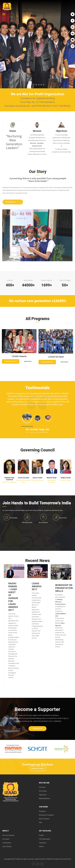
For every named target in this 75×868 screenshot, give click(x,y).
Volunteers (43, 843)
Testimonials (7, 843)
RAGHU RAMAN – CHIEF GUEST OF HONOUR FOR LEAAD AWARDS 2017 (13, 597)
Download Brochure (11, 361)
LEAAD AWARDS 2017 (37, 586)
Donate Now (14, 518)
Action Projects (44, 819)
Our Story (42, 787)
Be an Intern (63, 518)
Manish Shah (52, 478)
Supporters (43, 795)
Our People (43, 791)
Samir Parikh (37, 478)
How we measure (8, 835)
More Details (28, 361)
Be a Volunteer (43, 522)
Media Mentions (45, 798)
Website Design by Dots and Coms (59, 859)
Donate (41, 835)
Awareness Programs (46, 815)
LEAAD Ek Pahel (56, 357)
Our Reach (6, 839)
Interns (41, 847)
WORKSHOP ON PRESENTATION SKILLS (64, 588)
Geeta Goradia (23, 478)
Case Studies (7, 847)
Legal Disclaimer (40, 859)
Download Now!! (38, 769)
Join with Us (38, 729)
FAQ (40, 822)
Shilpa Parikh (66, 478)
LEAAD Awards (19, 356)
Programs (42, 811)
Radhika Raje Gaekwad (9, 479)
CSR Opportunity (27, 522)
